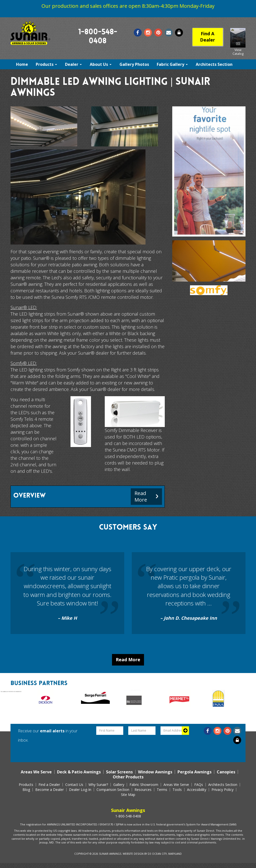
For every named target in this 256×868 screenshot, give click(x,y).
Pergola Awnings (194, 772)
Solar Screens (119, 772)
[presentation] (142, 747)
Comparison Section (113, 790)
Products (46, 64)
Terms (162, 790)
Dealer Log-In (80, 790)
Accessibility (197, 790)
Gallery (119, 785)
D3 (149, 854)
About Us (101, 64)
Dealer (73, 64)
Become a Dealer (49, 790)
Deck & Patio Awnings (79, 772)
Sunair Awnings (110, 854)
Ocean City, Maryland (167, 854)
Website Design (133, 854)
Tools (177, 790)
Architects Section (214, 64)
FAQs (199, 785)
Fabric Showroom (144, 785)
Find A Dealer (207, 37)
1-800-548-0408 (128, 816)
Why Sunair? (98, 785)
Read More (128, 660)
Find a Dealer (49, 785)
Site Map (128, 795)
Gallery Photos (134, 64)
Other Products (128, 777)
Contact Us (74, 785)
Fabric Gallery (172, 64)
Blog (26, 790)
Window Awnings (155, 772)
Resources (143, 790)
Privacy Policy (222, 790)
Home (22, 64)
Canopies (226, 772)
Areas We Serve (36, 772)
